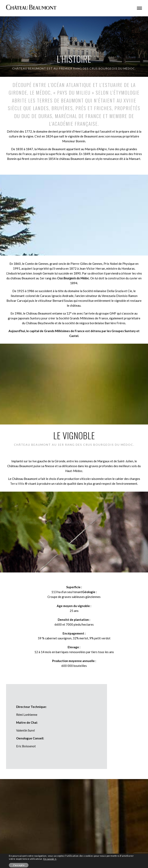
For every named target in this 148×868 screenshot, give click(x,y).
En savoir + (50, 859)
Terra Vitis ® (19, 484)
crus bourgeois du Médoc (112, 68)
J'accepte (19, 865)
